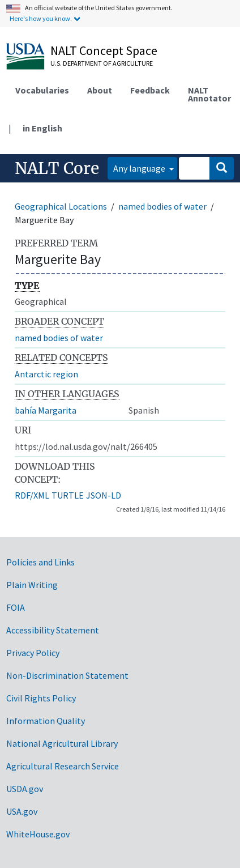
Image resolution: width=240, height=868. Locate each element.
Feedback (150, 90)
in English (42, 128)
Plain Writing (32, 585)
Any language (140, 168)
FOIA (16, 607)
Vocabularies (42, 90)
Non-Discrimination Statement (67, 675)
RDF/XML (32, 495)
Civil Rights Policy (41, 698)
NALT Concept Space (104, 50)
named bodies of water (162, 206)
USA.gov (22, 811)
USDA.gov (25, 789)
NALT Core (57, 168)
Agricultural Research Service (63, 766)
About (100, 90)
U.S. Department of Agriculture (102, 63)
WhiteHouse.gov (38, 834)
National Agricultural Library (62, 743)
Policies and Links (40, 562)
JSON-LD (104, 495)
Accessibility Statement (53, 630)
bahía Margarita (46, 410)
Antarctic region (46, 374)
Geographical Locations (61, 206)
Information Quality (46, 721)
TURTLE (68, 495)
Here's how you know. (41, 18)
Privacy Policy (33, 653)
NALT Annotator (209, 94)
